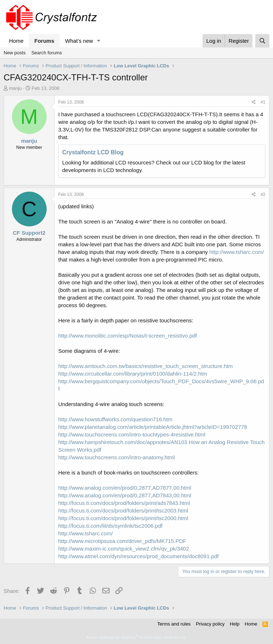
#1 (263, 102)
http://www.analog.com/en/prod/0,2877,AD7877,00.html (125, 488)
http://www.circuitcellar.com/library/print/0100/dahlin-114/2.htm (133, 374)
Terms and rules (174, 624)
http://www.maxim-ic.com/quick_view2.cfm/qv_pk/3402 (124, 549)
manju (15, 88)
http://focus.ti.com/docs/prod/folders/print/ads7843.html (124, 503)
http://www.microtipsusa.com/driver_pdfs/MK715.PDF (122, 541)
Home (16, 41)
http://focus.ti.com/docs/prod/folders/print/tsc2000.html (123, 518)
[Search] (262, 41)
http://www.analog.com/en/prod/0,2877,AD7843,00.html (125, 495)
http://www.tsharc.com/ (237, 252)
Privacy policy (210, 624)
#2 (263, 195)
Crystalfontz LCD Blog (93, 152)
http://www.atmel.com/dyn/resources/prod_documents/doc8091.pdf (138, 556)
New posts (15, 53)
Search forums (47, 53)
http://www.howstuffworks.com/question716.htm (115, 419)
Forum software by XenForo (137, 637)
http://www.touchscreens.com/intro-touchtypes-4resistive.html (132, 434)
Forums (44, 41)
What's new (79, 41)
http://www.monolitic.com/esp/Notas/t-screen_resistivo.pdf (127, 336)
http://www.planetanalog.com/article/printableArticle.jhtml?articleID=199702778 (153, 427)
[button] (99, 41)
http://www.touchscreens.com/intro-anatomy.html (116, 457)
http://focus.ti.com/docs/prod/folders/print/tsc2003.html (123, 511)
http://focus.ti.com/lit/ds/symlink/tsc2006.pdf (110, 526)
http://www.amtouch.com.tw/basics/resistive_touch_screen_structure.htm (146, 366)
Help (235, 624)
